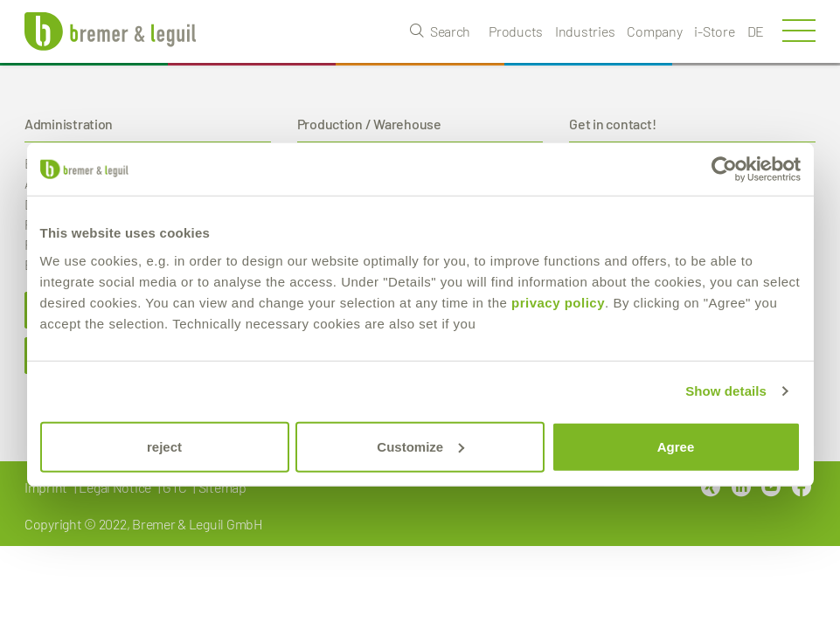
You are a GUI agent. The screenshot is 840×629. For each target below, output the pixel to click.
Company (654, 31)
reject (164, 446)
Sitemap (222, 487)
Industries (585, 31)
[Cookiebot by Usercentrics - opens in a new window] (724, 169)
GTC (174, 487)
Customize (420, 446)
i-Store (714, 31)
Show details (726, 391)
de (756, 31)
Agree (676, 446)
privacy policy (558, 302)
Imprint (46, 487)
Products (516, 31)
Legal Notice (115, 487)
